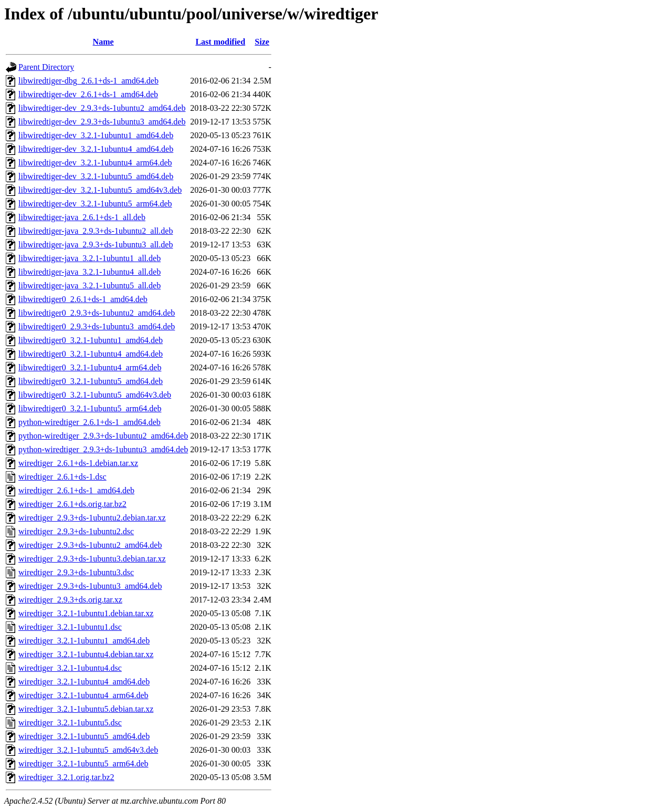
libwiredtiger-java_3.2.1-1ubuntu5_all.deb (90, 285)
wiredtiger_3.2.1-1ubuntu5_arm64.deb (83, 764)
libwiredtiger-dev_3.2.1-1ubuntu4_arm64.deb (95, 163)
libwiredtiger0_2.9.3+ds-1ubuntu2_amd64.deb (97, 313)
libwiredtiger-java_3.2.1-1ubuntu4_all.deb (90, 272)
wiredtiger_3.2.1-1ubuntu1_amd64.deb (84, 641)
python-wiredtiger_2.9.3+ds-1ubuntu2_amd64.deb (103, 436)
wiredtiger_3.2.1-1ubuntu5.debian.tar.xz (86, 709)
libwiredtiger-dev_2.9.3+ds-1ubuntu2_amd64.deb (102, 108)
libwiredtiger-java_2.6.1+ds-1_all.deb (82, 217)
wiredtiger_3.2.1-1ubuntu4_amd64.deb (84, 682)
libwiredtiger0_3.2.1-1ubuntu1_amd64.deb (91, 340)
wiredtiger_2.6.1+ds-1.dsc (62, 477)
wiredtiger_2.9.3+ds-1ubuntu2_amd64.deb (90, 545)
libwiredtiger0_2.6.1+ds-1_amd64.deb (83, 299)
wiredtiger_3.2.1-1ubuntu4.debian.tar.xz (86, 654)
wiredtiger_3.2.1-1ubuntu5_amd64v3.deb (88, 750)
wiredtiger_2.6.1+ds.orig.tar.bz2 (72, 504)
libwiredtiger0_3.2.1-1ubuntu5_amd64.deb (91, 381)
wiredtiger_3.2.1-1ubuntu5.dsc (70, 723)
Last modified (220, 42)
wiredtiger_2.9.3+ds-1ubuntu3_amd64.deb (90, 586)
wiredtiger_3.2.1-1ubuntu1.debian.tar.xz (86, 613)
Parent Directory (46, 67)
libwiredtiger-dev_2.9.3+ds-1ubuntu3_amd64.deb (102, 122)
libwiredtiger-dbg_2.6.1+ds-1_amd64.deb (88, 81)
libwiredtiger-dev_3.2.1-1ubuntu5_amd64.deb (96, 176)
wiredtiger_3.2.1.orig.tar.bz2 (66, 777)
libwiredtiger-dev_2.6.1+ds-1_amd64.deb (88, 94)
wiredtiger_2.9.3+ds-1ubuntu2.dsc (76, 531)
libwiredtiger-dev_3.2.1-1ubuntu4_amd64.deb (96, 149)
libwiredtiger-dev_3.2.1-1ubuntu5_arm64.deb (95, 204)
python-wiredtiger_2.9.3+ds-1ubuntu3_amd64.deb (103, 449)
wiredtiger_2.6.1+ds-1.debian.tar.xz (78, 463)
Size (262, 42)
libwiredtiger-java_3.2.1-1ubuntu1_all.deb (90, 258)
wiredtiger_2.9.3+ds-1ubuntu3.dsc (76, 572)
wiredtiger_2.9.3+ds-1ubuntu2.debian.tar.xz (92, 518)
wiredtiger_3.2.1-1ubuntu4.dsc (70, 668)
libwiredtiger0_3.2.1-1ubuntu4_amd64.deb (91, 354)
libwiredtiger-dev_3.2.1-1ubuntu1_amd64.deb (96, 135)
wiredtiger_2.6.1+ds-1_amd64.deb (76, 490)
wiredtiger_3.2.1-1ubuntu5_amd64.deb (84, 736)
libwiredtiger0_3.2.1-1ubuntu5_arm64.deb (90, 408)
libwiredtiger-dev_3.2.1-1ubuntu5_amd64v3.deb (100, 190)
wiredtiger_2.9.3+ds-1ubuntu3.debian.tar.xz (92, 559)
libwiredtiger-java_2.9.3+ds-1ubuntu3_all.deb (96, 245)
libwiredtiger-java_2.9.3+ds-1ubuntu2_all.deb (96, 231)
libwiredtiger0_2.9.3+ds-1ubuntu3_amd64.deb (97, 326)
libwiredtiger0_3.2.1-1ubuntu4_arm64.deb (90, 367)
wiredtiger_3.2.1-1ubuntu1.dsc (70, 627)
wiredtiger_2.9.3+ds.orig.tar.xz (70, 600)
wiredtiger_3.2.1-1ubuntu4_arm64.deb (83, 695)
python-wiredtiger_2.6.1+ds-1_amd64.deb (90, 422)
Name (103, 42)
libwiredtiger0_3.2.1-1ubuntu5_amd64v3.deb (95, 395)
